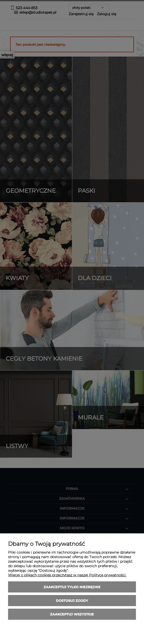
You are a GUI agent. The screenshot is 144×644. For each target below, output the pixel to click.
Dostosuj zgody (72, 601)
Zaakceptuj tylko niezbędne (72, 587)
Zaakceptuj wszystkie (72, 614)
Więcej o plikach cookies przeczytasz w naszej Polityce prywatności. (67, 575)
